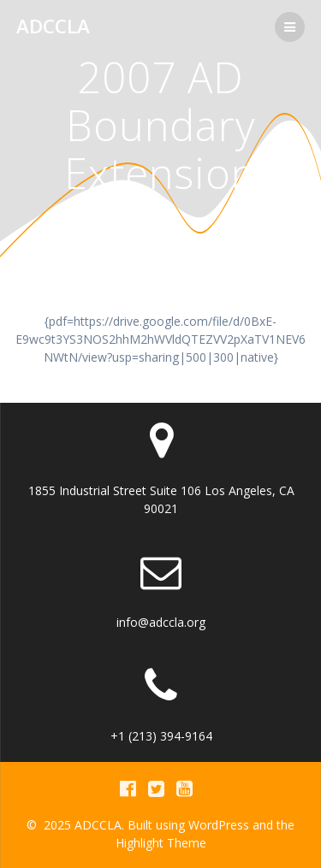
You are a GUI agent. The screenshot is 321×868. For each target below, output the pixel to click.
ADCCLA (53, 27)
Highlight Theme (161, 843)
